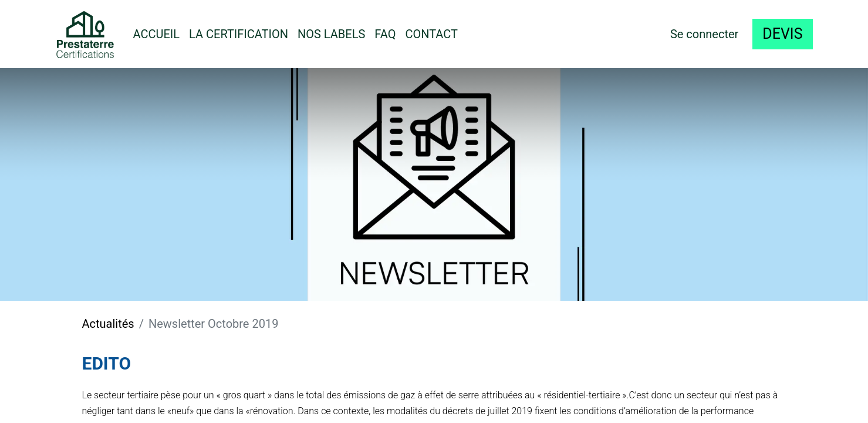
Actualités (108, 324)
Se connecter (704, 34)
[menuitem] (157, 34)
